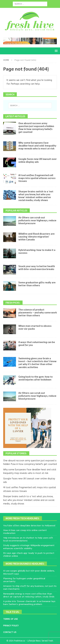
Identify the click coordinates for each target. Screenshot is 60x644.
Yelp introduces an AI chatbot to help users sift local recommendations (28, 539)
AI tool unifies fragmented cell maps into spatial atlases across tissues (37, 178)
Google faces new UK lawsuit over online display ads (38, 160)
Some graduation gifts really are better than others (37, 284)
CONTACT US (10, 632)
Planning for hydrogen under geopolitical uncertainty (24, 580)
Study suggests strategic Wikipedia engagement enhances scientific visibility (29, 547)
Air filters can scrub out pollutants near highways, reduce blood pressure (37, 220)
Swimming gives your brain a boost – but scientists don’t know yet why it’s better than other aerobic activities (37, 363)
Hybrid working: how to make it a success (37, 251)
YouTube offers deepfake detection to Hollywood (29, 525)
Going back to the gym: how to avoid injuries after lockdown (36, 378)
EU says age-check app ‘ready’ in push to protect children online (29, 554)
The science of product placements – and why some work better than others (38, 313)
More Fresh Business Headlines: (25, 564)
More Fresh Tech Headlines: (23, 518)
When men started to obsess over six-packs (35, 327)
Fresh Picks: (13, 303)
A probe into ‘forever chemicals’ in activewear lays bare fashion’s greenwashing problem (29, 603)
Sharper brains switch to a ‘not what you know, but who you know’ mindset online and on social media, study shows (36, 196)
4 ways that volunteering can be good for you (37, 344)
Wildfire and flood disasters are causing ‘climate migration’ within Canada (36, 237)
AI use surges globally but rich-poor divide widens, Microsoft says (29, 572)
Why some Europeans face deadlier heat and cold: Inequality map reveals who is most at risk (37, 146)
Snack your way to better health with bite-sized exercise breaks (37, 268)
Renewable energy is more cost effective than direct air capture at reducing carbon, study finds (29, 595)
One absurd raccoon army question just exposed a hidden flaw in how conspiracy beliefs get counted (36, 128)
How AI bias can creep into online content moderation (25, 532)
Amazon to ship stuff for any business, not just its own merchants (30, 587)
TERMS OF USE (10, 619)
